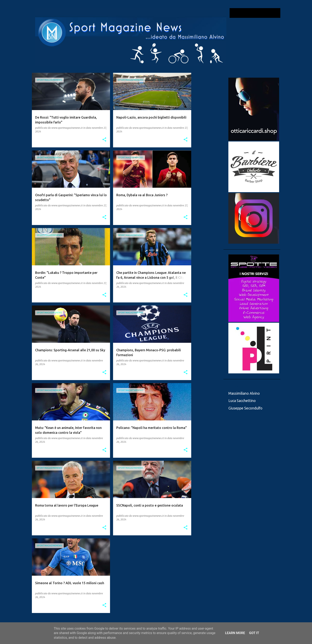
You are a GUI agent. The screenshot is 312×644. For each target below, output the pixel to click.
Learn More (235, 633)
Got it (254, 633)
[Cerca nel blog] (259, 13)
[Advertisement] (207, 134)
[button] (104, 140)
